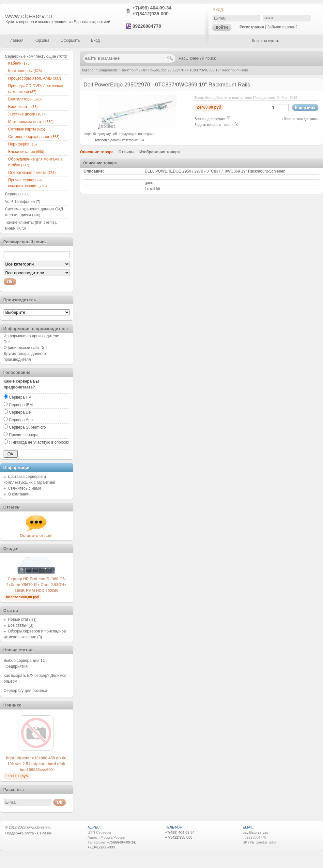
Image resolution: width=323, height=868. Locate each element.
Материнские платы (31, 122)
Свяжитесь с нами (24, 488)
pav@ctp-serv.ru (256, 832)
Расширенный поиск (197, 58)
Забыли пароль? (282, 27)
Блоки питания (26, 152)
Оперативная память (32, 173)
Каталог (88, 70)
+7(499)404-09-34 (121, 842)
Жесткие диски (27, 114)
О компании (19, 494)
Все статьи (18, 625)
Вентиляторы (25, 99)
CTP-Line (44, 833)
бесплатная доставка (301, 119)
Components (108, 70)
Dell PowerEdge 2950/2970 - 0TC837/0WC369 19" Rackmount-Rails (195, 70)
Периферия (23, 144)
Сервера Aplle (22, 420)
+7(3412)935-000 (151, 14)
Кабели (19, 63)
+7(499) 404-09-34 (152, 8)
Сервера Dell (21, 412)
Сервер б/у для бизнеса (25, 691)
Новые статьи (20, 619)
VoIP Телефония (23, 202)
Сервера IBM (21, 405)
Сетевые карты (27, 129)
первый (90, 134)
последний (146, 134)
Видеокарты (23, 107)
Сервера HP (20, 397)
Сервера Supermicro (27, 427)
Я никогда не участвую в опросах (39, 442)
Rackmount (129, 70)
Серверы (18, 194)
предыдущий (107, 134)
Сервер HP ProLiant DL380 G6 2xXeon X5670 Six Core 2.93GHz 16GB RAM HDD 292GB (36, 585)
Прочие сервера (23, 435)
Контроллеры (25, 71)
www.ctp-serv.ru (29, 16)
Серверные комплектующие (36, 56)
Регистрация (252, 27)
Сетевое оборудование (34, 137)
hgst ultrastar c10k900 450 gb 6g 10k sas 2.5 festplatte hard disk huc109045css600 (36, 764)
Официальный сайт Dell (25, 348)
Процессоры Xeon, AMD (35, 78)
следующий (128, 134)
